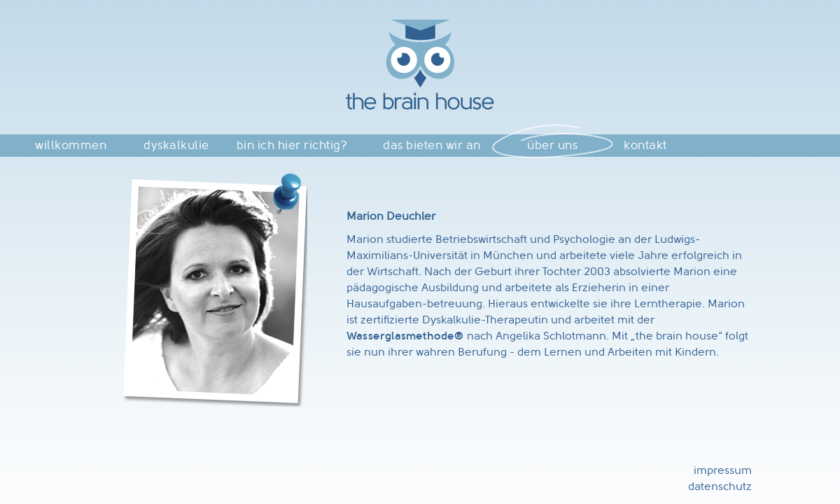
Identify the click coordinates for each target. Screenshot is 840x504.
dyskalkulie (176, 145)
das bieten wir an (432, 145)
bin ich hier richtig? (292, 145)
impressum (723, 470)
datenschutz (720, 486)
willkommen (71, 145)
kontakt (645, 145)
